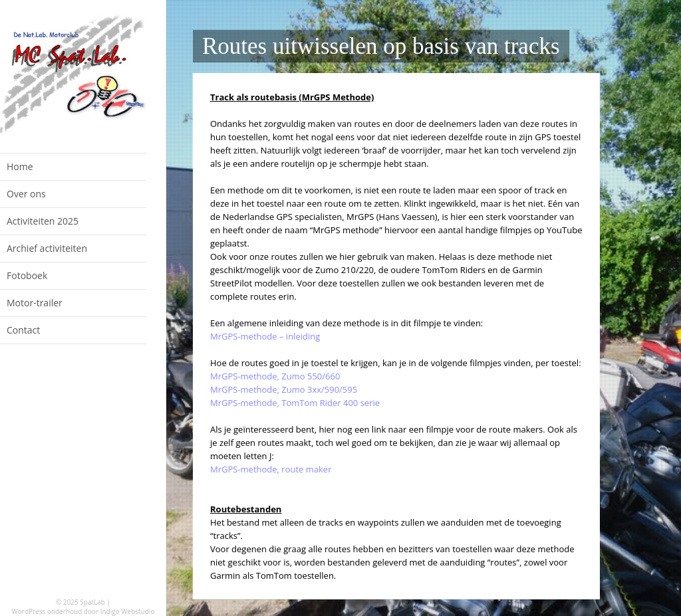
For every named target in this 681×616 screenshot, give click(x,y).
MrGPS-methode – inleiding (265, 336)
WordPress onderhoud (47, 611)
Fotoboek (27, 275)
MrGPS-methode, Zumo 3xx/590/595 (284, 389)
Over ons (26, 194)
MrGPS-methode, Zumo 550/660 (275, 376)
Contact (23, 330)
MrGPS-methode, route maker (271, 469)
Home (20, 166)
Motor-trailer (35, 303)
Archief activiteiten (47, 248)
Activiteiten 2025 (43, 221)
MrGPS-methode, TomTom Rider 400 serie (295, 403)
